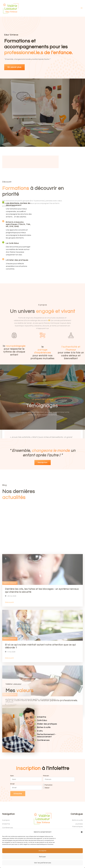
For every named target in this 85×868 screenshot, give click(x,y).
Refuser (43, 857)
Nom (12, 776)
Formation (49, 785)
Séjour (47, 788)
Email (12, 784)
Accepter (43, 851)
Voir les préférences (43, 863)
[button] (82, 832)
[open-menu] (82, 8)
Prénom (46, 776)
